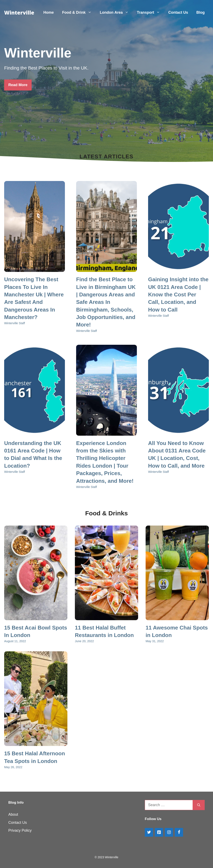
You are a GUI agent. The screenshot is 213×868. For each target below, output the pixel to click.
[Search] (199, 805)
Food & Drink (79, 12)
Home (49, 12)
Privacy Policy (20, 830)
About (13, 814)
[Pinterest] (159, 832)
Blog (201, 12)
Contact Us (178, 12)
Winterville (19, 12)
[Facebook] (179, 832)
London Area (116, 12)
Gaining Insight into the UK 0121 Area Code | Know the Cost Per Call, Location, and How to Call (178, 295)
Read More (18, 85)
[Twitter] (149, 832)
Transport (150, 12)
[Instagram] (169, 832)
